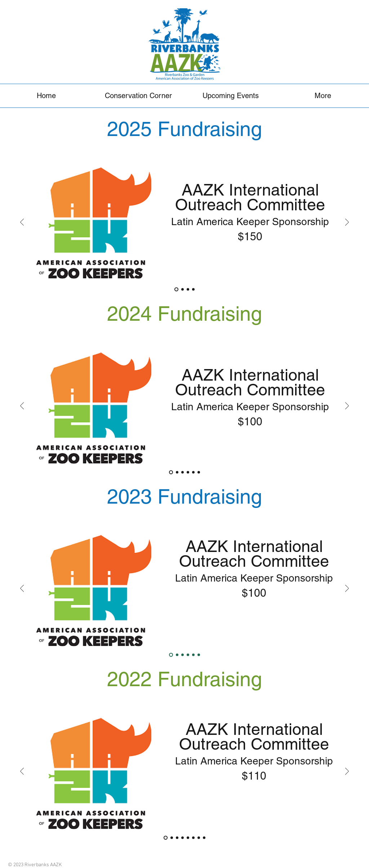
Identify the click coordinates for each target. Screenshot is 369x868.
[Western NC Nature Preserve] (199, 472)
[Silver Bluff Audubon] (199, 838)
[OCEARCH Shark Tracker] (193, 655)
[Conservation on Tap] (183, 838)
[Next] (347, 223)
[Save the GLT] (188, 655)
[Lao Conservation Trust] (199, 655)
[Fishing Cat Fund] (183, 290)
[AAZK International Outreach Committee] (176, 290)
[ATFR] (193, 290)
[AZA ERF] (193, 472)
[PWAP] (177, 655)
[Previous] (22, 223)
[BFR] (183, 655)
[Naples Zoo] (204, 838)
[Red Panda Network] (188, 290)
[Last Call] (188, 838)
